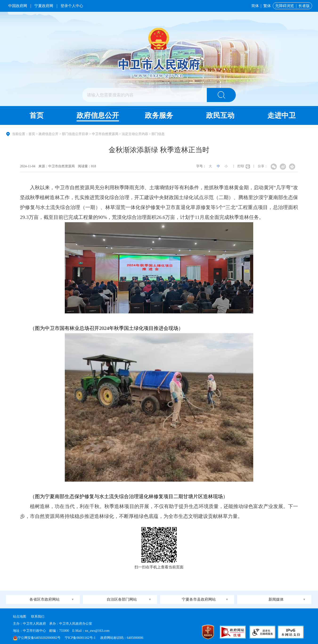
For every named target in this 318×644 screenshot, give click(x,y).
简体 (255, 6)
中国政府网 (18, 6)
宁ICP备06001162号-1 (81, 638)
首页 (37, 115)
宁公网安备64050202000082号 (37, 638)
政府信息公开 (98, 115)
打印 (241, 166)
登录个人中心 (72, 6)
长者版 (304, 6)
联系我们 (38, 617)
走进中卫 (281, 115)
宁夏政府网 (44, 6)
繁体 (267, 6)
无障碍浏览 (285, 6)
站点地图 (20, 617)
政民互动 (220, 115)
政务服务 (159, 115)
